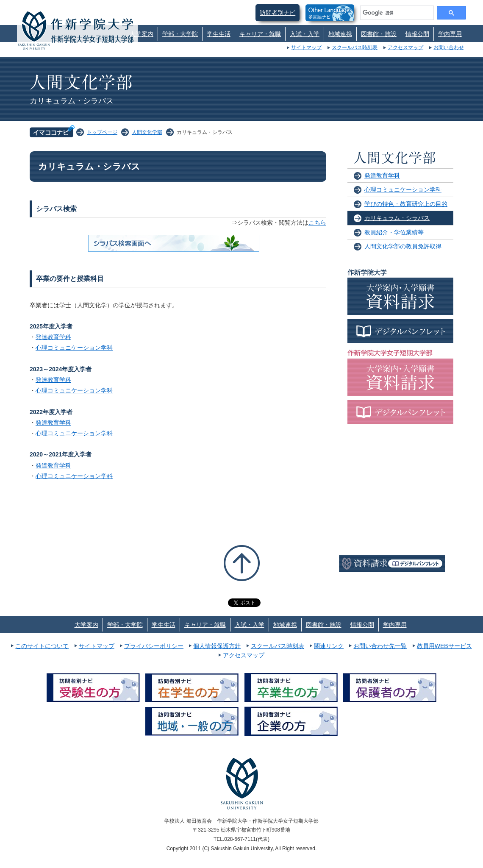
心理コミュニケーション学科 (74, 348)
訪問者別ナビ (278, 13)
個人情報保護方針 (217, 646)
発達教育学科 (53, 337)
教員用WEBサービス (444, 646)
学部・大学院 (180, 34)
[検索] (396, 13)
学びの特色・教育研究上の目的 (406, 204)
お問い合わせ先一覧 (380, 646)
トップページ (102, 132)
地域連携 (340, 34)
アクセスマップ (405, 47)
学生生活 (219, 34)
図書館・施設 (379, 34)
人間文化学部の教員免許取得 (403, 246)
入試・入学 (305, 34)
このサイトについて (42, 646)
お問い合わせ (449, 47)
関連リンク (329, 646)
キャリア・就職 (260, 34)
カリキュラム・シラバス (397, 218)
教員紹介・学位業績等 (394, 232)
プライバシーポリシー (154, 646)
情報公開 (417, 34)
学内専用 (450, 34)
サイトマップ (306, 47)
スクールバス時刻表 (355, 47)
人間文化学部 (147, 132)
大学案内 (142, 34)
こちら (317, 223)
